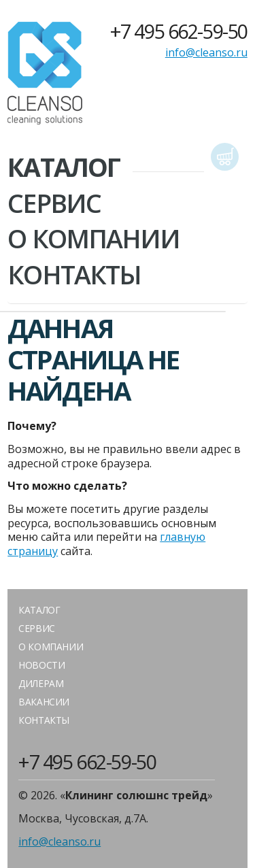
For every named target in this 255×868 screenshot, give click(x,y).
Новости (41, 665)
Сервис (54, 203)
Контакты (74, 275)
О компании (51, 647)
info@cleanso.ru (206, 53)
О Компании (93, 239)
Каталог (64, 167)
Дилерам (41, 683)
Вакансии (44, 702)
